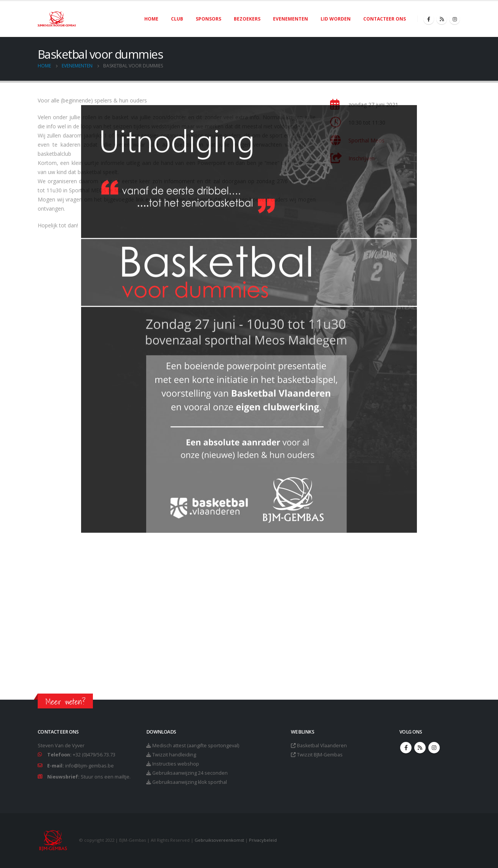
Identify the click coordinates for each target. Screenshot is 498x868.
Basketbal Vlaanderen (322, 746)
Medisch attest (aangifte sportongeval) (196, 746)
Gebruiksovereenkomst (219, 840)
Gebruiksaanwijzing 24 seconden (190, 773)
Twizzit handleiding (174, 755)
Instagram (434, 748)
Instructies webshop (176, 764)
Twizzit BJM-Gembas (320, 755)
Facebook (406, 748)
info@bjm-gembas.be (89, 766)
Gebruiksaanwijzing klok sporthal (190, 782)
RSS (420, 748)
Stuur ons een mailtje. (106, 777)
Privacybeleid (263, 840)
